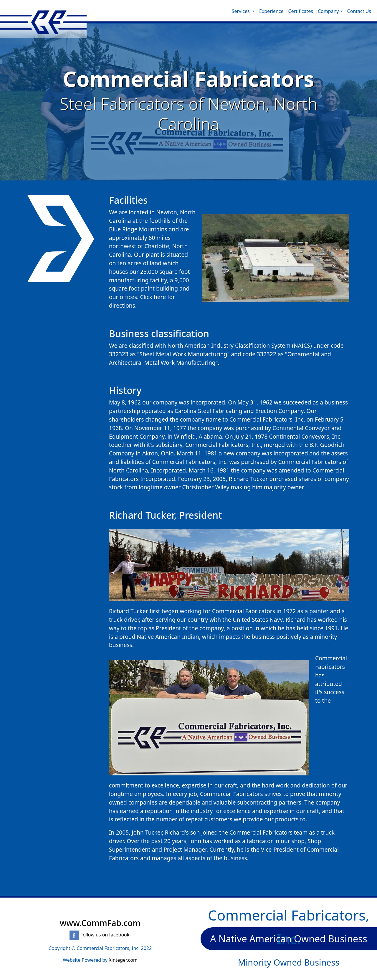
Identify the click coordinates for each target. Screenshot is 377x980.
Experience (271, 11)
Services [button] (241, 11)
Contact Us (359, 11)
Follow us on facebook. (100, 935)
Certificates (300, 11)
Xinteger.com (123, 960)
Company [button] (328, 11)
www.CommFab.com (100, 923)
